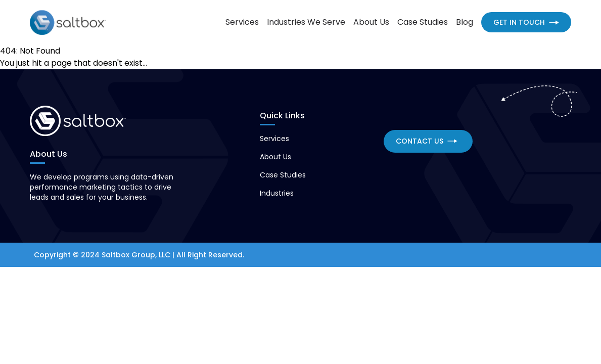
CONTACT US (427, 141)
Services (242, 22)
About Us (371, 22)
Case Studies (423, 22)
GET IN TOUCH (526, 22)
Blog (465, 22)
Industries (277, 193)
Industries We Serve (306, 22)
